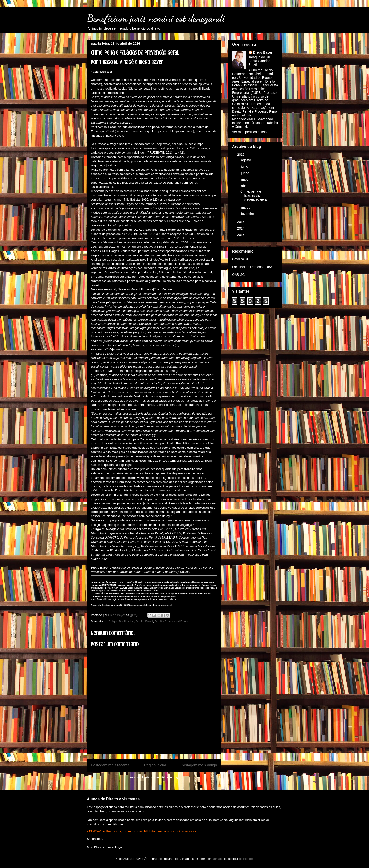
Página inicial (155, 765)
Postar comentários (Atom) (160, 777)
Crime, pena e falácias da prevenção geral (254, 195)
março (246, 207)
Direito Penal (144, 621)
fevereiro (248, 214)
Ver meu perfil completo (249, 132)
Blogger (248, 859)
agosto (246, 160)
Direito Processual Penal (172, 621)
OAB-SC (238, 275)
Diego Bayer (263, 52)
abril (245, 186)
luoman (217, 859)
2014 (241, 228)
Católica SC (241, 259)
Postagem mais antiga (199, 765)
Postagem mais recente (110, 765)
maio (245, 179)
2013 (241, 235)
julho (245, 166)
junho (245, 173)
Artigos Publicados (121, 621)
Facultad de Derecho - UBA (252, 267)
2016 (241, 155)
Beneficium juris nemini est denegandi (156, 18)
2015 (241, 222)
